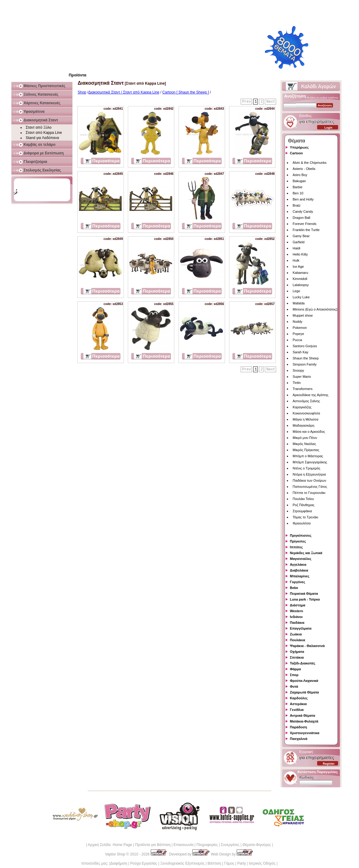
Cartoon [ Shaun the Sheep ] (186, 92)
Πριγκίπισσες (301, 535)
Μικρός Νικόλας (304, 444)
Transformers (303, 389)
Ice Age (298, 267)
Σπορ (294, 675)
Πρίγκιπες (298, 541)
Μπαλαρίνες (300, 576)
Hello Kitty (300, 254)
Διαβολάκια (299, 570)
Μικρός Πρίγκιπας (306, 450)
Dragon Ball (301, 218)
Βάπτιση (215, 863)
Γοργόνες (298, 582)
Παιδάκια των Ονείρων (309, 480)
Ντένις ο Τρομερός (306, 468)
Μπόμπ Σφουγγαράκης (310, 462)
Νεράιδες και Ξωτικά (306, 553)
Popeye (298, 334)
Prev (247, 102)
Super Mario (302, 377)
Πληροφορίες (207, 845)
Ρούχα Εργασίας (144, 863)
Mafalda (299, 303)
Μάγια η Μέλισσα (305, 419)
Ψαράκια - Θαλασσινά (307, 646)
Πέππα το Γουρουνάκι (309, 493)
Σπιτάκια (297, 657)
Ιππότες (296, 547)
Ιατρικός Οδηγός (262, 863)
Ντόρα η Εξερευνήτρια (309, 474)
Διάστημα (298, 605)
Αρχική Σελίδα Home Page (110, 845)
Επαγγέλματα (301, 628)
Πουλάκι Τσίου (303, 499)
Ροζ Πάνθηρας (303, 505)
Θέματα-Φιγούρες (257, 845)
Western (296, 611)
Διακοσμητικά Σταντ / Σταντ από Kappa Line (124, 92)
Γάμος (229, 863)
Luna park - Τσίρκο (305, 599)
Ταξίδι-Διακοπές (303, 663)
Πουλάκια (298, 640)
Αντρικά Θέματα (302, 715)
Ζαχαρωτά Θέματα (304, 692)
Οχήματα (297, 652)
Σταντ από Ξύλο (39, 127)
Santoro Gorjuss (305, 346)
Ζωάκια (296, 634)
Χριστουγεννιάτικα (305, 733)
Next (271, 102)
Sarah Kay (300, 352)
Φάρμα (295, 669)
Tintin (297, 383)
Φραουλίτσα (302, 523)
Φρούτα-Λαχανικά (304, 681)
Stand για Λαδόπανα (42, 138)
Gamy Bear (301, 236)
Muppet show (303, 315)
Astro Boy (300, 175)
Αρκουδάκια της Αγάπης (311, 395)
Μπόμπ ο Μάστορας (308, 456)
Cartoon (296, 153)
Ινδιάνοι (296, 617)
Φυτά (294, 686)
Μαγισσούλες (301, 559)
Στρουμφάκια (302, 511)
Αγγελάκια (298, 565)
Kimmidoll (300, 279)
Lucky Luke (301, 297)
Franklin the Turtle (306, 230)
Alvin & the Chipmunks (310, 163)
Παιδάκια (297, 623)
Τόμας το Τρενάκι (305, 517)
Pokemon (300, 328)
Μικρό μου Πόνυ (305, 438)
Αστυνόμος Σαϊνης (306, 401)
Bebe (294, 588)
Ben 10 (298, 193)
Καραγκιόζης (302, 407)
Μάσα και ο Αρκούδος (309, 432)
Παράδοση (298, 727)
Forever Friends (305, 224)
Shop (82, 92)
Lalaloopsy (301, 285)
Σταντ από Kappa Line (44, 133)
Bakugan (299, 181)
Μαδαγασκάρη (303, 425)
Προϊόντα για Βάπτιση (153, 845)
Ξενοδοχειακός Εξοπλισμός (182, 863)
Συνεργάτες (230, 845)
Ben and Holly (303, 199)
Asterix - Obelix (304, 169)
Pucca (297, 340)
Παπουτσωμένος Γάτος (310, 487)
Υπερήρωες (299, 147)
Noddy (298, 322)
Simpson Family (305, 364)
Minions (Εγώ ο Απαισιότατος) (315, 309)
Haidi (296, 248)
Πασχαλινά (299, 739)
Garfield (299, 242)
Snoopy (298, 370)
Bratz (297, 205)
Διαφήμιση (119, 863)
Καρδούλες (299, 698)
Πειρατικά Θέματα (304, 594)
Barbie (298, 187)
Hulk (296, 260)
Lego (296, 291)
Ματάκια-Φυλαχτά (304, 721)
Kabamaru (300, 273)
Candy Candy (303, 211)
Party (242, 863)
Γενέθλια (297, 710)
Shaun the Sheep (306, 358)
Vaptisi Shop (115, 854)
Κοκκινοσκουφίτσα (306, 413)
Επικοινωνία (183, 845)
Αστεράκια (298, 704)
